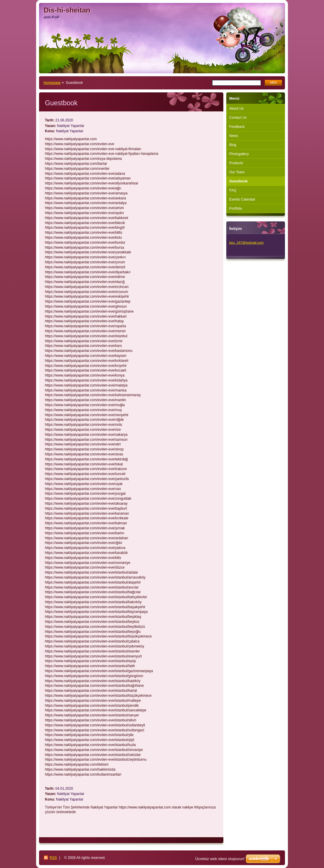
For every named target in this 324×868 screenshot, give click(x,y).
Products (236, 163)
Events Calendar (242, 199)
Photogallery (239, 154)
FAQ (233, 190)
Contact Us (238, 118)
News (234, 136)
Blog (233, 145)
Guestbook (238, 181)
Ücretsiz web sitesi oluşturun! (220, 859)
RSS (53, 858)
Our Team (237, 172)
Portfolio (236, 208)
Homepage (52, 83)
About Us (236, 108)
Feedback (237, 127)
